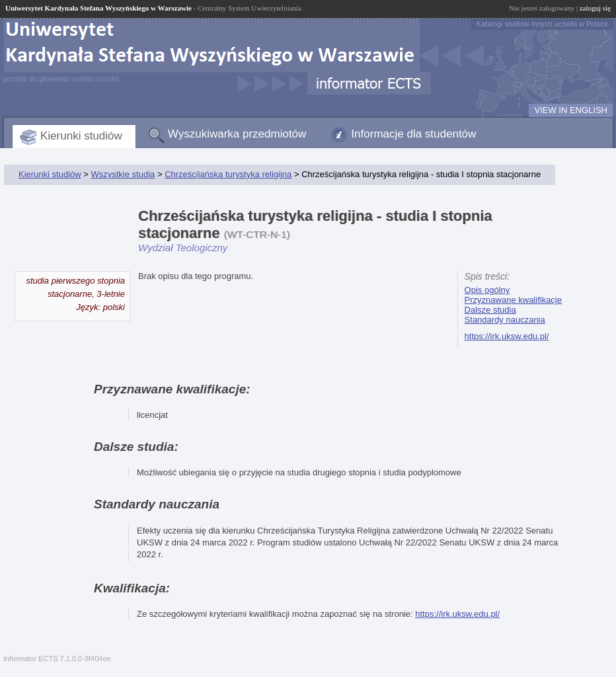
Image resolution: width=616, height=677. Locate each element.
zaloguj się (595, 8)
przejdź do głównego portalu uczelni (61, 79)
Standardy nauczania (505, 320)
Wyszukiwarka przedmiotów (237, 134)
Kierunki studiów (81, 136)
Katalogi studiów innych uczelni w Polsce (542, 24)
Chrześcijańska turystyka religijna (228, 174)
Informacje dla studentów (413, 134)
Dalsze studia (490, 310)
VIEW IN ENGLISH (571, 110)
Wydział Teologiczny (183, 248)
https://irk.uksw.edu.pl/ (507, 336)
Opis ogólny (487, 290)
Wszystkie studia (123, 174)
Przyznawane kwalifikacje (513, 300)
